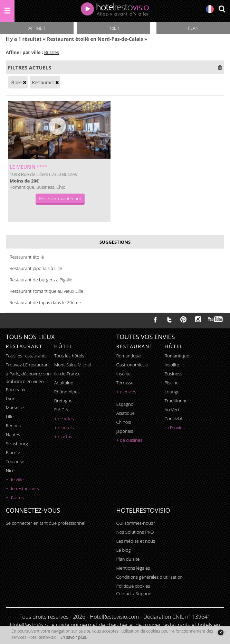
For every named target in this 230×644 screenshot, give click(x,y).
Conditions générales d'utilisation (149, 577)
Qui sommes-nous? (135, 523)
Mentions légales (133, 568)
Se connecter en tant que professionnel (46, 523)
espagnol (125, 404)
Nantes (13, 435)
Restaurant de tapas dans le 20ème (45, 302)
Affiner (37, 28)
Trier (113, 28)
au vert (172, 410)
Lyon (11, 399)
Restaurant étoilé (27, 257)
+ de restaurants (22, 488)
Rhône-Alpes (67, 392)
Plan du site (128, 559)
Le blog (123, 550)
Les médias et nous (136, 541)
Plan (193, 28)
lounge (172, 392)
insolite (123, 374)
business (173, 374)
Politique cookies (133, 586)
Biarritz (13, 452)
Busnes (52, 52)
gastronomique (132, 365)
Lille (10, 417)
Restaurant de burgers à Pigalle (41, 280)
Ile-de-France (67, 374)
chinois (123, 422)
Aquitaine (64, 383)
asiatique (125, 413)
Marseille (15, 408)
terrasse (125, 383)
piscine (171, 383)
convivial (173, 419)
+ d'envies (126, 392)
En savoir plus (73, 637)
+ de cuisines (129, 440)
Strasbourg (17, 444)
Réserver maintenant (60, 198)
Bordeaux (16, 390)
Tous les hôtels (69, 356)
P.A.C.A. (62, 410)
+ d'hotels (64, 428)
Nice (10, 470)
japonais (124, 431)
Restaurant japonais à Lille (36, 268)
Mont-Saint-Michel (73, 365)
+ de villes (16, 479)
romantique (128, 356)
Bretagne (63, 401)
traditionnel (176, 401)
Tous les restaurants (26, 356)
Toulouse (15, 461)
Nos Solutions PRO (135, 532)
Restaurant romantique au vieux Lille (46, 291)
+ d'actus (15, 497)
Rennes (13, 426)
